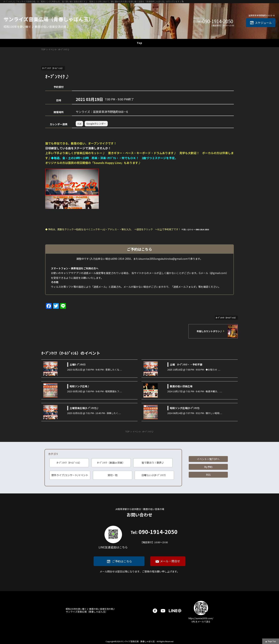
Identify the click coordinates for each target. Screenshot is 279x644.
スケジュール (263, 23)
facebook (155, 611)
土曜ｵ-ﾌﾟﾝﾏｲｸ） (78, 364)
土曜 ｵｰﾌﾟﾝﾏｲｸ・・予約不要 (186, 364)
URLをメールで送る (201, 621)
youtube (163, 611)
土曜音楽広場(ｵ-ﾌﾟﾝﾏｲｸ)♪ (84, 408)
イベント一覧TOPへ (208, 459)
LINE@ (175, 611)
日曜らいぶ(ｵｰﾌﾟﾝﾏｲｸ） (154, 475)
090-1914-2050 (218, 21)
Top (139, 43)
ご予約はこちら (122, 561)
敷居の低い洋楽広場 (181, 386)
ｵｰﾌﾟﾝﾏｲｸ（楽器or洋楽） (111, 463)
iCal (79, 124)
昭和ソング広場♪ (80, 386)
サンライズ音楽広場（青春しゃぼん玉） (48, 19)
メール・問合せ (170, 561)
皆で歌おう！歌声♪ (153, 463)
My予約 (208, 467)
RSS (208, 475)
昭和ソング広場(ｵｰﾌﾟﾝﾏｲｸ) (185, 408)
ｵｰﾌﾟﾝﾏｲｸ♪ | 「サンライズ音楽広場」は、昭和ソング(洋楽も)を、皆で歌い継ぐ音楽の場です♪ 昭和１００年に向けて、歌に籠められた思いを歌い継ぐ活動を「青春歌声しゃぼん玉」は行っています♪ (93, 1)
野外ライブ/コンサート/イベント (70, 475)
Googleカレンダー (96, 124)
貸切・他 (113, 475)
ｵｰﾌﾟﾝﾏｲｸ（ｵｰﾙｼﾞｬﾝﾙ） (69, 463)
